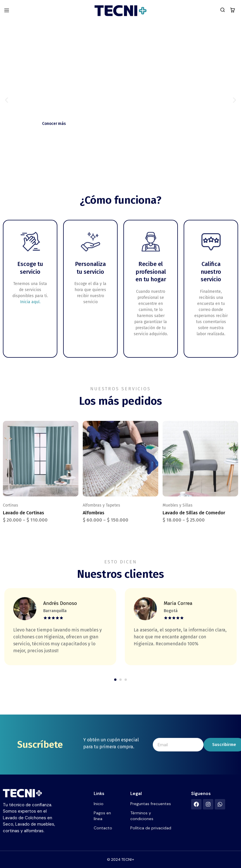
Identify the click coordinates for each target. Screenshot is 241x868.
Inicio (99, 804)
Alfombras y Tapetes (101, 505)
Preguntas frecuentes (151, 804)
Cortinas (11, 505)
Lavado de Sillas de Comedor (194, 513)
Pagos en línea (102, 816)
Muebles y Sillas (178, 505)
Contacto (103, 828)
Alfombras (94, 513)
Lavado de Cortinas (23, 513)
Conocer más (55, 123)
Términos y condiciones (142, 816)
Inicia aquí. (30, 302)
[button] (6, 100)
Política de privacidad (151, 828)
